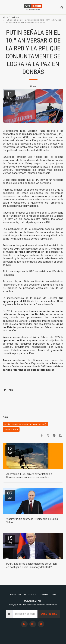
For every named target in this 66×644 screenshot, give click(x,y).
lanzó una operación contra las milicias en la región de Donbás (33, 313)
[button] (4, 7)
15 (10, 540)
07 (10, 495)
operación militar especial (20, 341)
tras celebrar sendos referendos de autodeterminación (33, 368)
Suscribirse (49, 614)
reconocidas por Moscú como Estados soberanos (33, 348)
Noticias (15, 17)
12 (10, 450)
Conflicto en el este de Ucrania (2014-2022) (25, 424)
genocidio (57, 350)
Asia (5, 417)
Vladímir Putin (11, 429)
